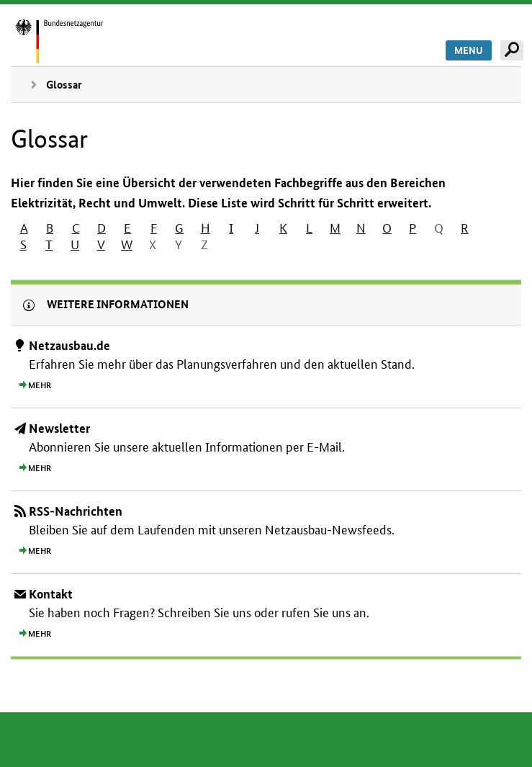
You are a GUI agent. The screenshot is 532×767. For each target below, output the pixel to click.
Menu (469, 50)
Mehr (40, 385)
